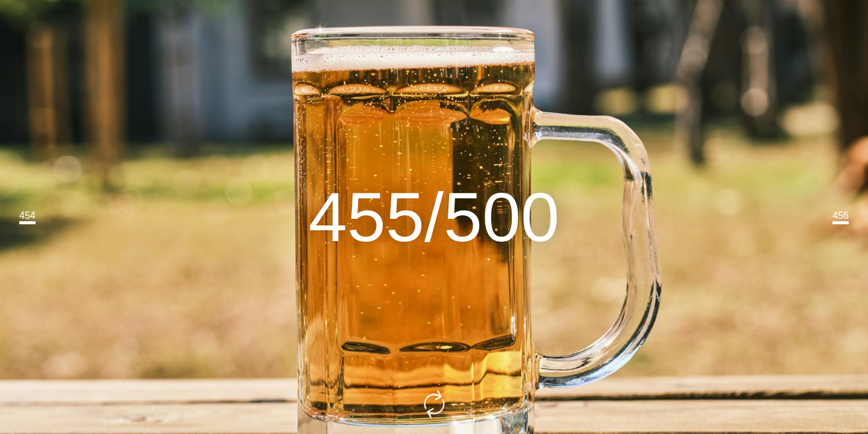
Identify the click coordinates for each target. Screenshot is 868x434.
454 (27, 215)
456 (841, 215)
